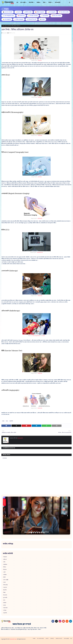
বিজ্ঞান (4, 593)
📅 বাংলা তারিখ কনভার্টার (65, 12)
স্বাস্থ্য (7, 421)
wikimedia (40, 219)
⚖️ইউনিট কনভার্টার (28, 12)
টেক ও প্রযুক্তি (6, 580)
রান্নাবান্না (5, 603)
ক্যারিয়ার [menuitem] (38, 2)
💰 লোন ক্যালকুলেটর (7, 19)
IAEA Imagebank (36, 336)
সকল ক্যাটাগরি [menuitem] (58, 2)
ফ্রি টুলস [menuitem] (50, 2)
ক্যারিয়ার (5, 575)
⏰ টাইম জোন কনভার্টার (57, 16)
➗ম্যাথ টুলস (43, 19)
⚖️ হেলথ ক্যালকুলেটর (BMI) (8, 16)
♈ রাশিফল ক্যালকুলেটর (40, 12)
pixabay (40, 61)
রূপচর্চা (5, 605)
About (47, 639)
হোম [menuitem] (17, 2)
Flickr (44, 336)
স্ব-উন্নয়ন (5, 610)
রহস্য (4, 600)
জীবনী (4, 577)
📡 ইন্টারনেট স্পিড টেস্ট (32, 19)
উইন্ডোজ (5, 570)
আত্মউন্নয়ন (5, 565)
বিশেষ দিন (5, 595)
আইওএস (5, 560)
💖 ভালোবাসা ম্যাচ (21, 16)
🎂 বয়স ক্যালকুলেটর (52, 12)
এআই (4, 572)
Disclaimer (66, 639)
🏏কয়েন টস (18, 12)
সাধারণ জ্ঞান (5, 608)
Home (34, 639)
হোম (3, 26)
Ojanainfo (5, 33)
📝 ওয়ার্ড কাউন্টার (45, 16)
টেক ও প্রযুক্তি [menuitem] (23, 2)
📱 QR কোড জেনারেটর (8, 12)
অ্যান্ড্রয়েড (5, 557)
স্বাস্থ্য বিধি (11, 421)
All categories (40, 639)
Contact (52, 639)
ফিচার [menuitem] (44, 2)
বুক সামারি (5, 598)
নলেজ (6, 26)
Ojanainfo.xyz (13, 639)
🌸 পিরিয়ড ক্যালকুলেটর (19, 19)
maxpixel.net (40, 252)
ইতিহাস (5, 567)
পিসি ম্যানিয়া (6, 585)
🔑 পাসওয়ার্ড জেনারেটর (33, 16)
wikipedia (40, 136)
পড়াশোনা (5, 588)
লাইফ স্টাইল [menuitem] (31, 2)
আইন (4, 562)
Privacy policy (59, 639)
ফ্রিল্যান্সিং (5, 590)
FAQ (71, 639)
